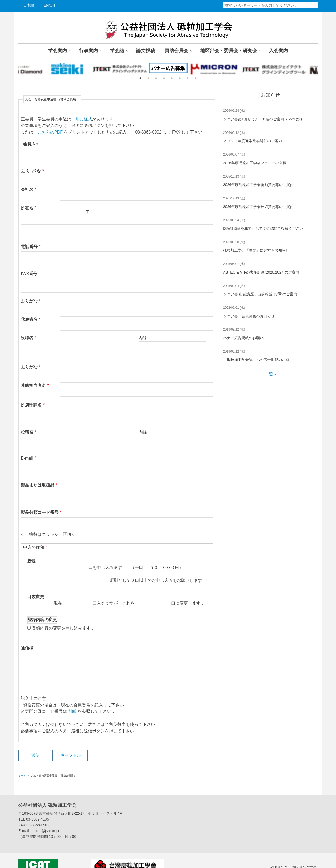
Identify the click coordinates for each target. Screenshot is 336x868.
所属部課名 (31, 398)
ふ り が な (31, 171)
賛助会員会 (176, 50)
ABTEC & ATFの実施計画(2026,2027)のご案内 (261, 272)
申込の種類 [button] (34, 534)
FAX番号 (29, 274)
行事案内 (88, 50)
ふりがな (29, 301)
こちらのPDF (50, 132)
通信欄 (27, 635)
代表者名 (29, 319)
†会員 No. (30, 144)
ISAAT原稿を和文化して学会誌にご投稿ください (263, 228)
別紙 (72, 698)
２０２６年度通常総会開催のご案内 (253, 141)
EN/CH (49, 5)
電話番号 (29, 247)
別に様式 (84, 119)
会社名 (27, 190)
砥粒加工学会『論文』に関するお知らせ (256, 250)
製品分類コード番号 (40, 500)
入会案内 (279, 50)
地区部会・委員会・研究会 (229, 50)
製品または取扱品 (38, 472)
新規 (31, 548)
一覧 (269, 374)
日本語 (29, 5)
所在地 (27, 208)
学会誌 (117, 50)
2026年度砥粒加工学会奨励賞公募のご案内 (258, 185)
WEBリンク (279, 854)
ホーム (22, 762)
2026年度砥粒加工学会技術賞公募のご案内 (258, 207)
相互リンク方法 (304, 854)
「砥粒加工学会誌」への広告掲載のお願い (258, 360)
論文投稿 (146, 50)
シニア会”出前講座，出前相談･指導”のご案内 (260, 294)
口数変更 (36, 584)
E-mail (27, 445)
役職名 (27, 338)
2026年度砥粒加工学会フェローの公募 (255, 163)
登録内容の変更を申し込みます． (63, 615)
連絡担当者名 (33, 379)
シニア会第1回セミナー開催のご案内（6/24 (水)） (264, 119)
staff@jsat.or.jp (47, 818)
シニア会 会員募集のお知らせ (249, 316)
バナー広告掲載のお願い (243, 338)
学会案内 (57, 50)
